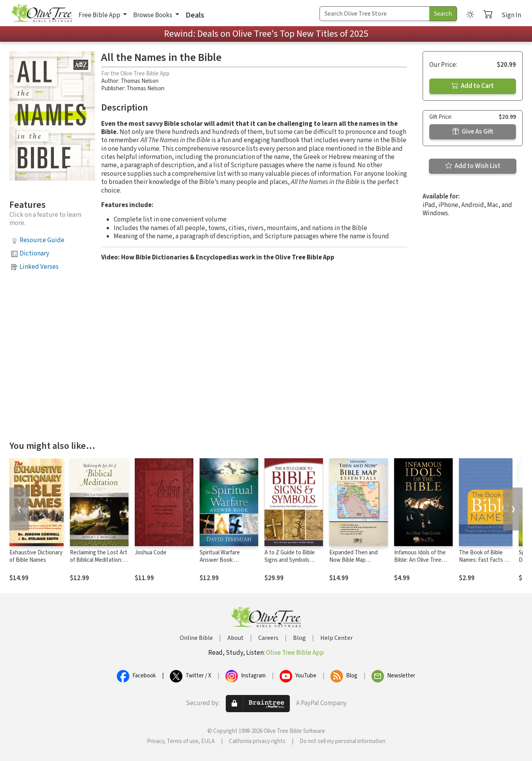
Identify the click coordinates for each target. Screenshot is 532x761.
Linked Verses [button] (39, 267)
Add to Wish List (473, 166)
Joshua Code (151, 553)
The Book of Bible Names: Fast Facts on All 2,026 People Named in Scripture (485, 564)
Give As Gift (473, 132)
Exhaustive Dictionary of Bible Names (36, 556)
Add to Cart (473, 86)
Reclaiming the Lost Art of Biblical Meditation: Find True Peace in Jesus (99, 564)
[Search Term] (375, 14)
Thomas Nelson (140, 81)
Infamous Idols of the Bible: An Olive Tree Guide (420, 560)
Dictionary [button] (34, 254)
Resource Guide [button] (42, 240)
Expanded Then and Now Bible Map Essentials (353, 560)
